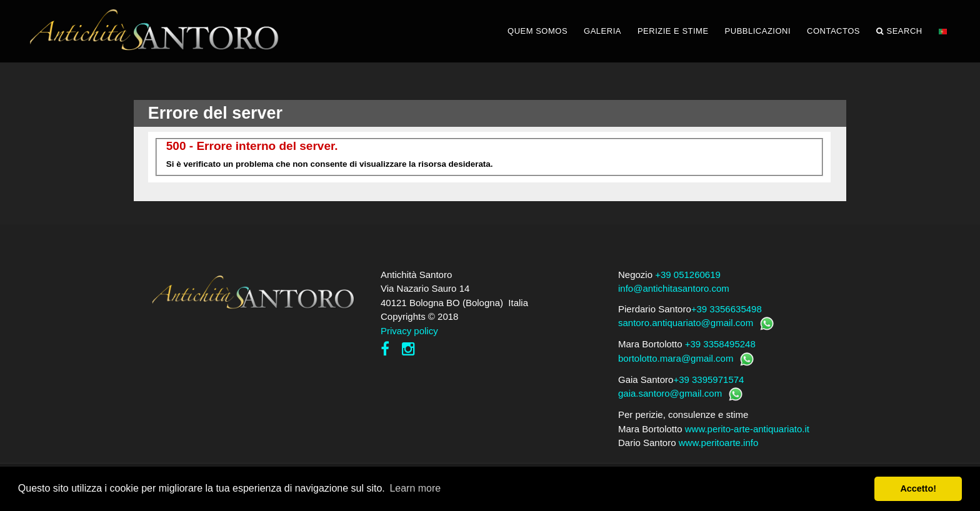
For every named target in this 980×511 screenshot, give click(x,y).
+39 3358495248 (720, 344)
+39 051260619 (688, 275)
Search (899, 31)
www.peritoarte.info (719, 443)
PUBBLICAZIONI (758, 31)
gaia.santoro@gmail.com (670, 393)
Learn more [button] (415, 488)
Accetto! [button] (918, 489)
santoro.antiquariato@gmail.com (686, 323)
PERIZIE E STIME (673, 31)
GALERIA (602, 31)
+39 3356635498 (727, 309)
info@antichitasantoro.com (674, 288)
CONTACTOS (833, 31)
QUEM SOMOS (537, 31)
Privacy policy (409, 331)
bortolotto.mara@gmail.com (676, 358)
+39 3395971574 (708, 380)
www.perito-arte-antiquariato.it (747, 429)
